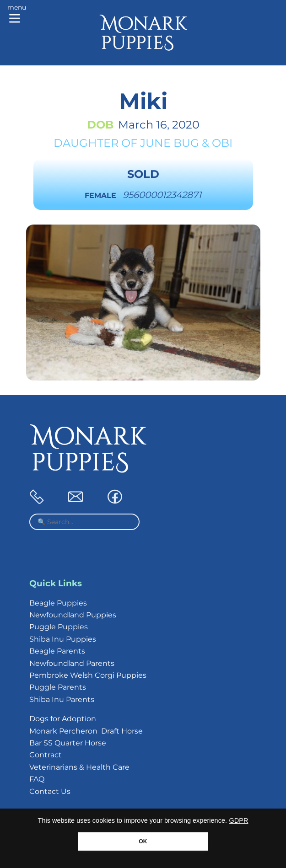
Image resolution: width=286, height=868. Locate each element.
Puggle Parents (58, 687)
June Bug (170, 143)
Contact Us (50, 791)
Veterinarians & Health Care (79, 767)
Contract (46, 755)
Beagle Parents (57, 651)
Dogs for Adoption (63, 719)
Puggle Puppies (59, 627)
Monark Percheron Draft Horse (86, 731)
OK (143, 841)
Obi (222, 143)
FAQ (37, 779)
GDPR (239, 820)
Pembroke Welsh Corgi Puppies (88, 675)
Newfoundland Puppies (73, 615)
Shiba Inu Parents (62, 699)
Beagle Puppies (58, 603)
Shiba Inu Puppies (63, 639)
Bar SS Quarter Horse (68, 743)
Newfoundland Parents (72, 663)
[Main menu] (17, 15)
